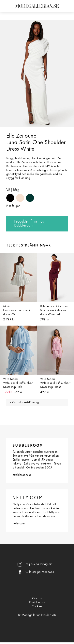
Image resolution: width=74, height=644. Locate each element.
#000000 (10, 196)
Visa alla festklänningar (27, 402)
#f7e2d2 (20, 196)
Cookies (37, 606)
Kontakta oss (37, 602)
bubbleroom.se (22, 475)
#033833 (30, 196)
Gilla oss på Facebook (40, 572)
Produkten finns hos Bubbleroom (29, 224)
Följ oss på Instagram (39, 564)
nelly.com (19, 524)
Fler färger (13, 206)
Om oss (37, 599)
